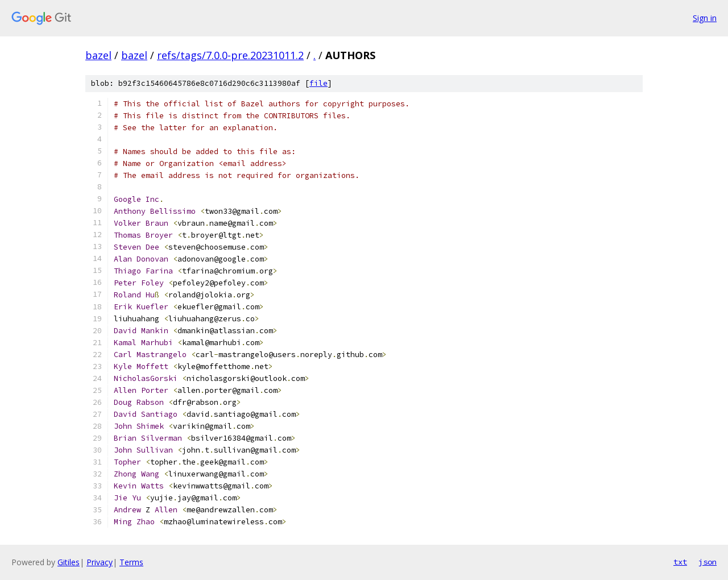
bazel (98, 55)
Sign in (705, 18)
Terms (131, 562)
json (708, 562)
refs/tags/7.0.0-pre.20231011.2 (230, 55)
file (318, 83)
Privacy (100, 562)
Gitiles (69, 562)
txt (680, 562)
